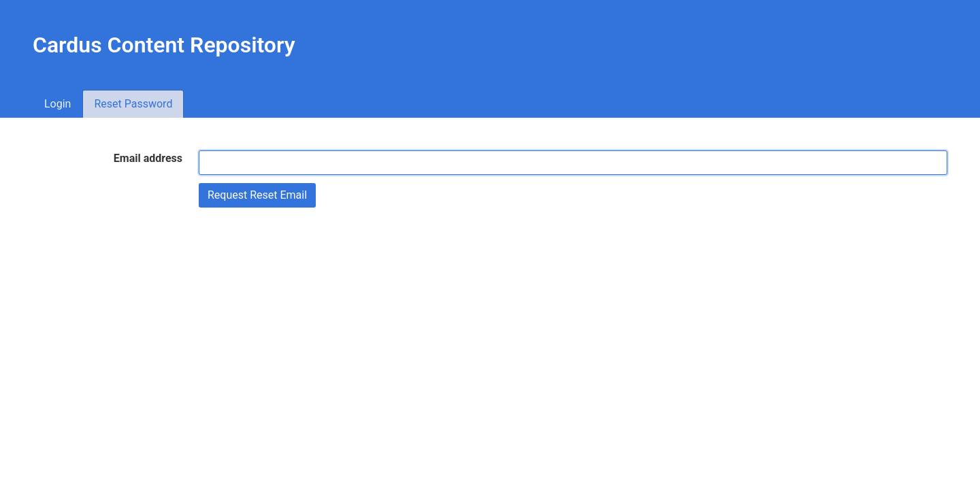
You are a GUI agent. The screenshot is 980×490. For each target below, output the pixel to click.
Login (58, 104)
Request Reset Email (257, 195)
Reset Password (133, 104)
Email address (148, 158)
